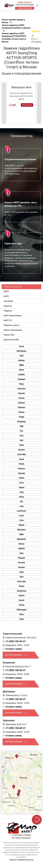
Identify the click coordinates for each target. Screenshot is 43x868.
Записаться (27, 105)
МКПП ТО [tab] (8, 320)
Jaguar (21, 487)
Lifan (21, 520)
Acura (21, 346)
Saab (22, 572)
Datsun (21, 412)
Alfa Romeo (21, 351)
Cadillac (22, 375)
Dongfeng (22, 422)
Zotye (21, 619)
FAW (22, 426)
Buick (21, 370)
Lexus (21, 516)
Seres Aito (21, 581)
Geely (21, 445)
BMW (21, 365)
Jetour (21, 497)
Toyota (21, 605)
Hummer (21, 469)
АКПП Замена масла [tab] (13, 316)
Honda (21, 464)
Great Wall (22, 454)
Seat (21, 577)
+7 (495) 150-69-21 (16, 641)
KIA (22, 501)
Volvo (21, 614)
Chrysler (21, 393)
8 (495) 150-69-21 (25, 2)
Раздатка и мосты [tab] (12, 325)
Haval (21, 459)
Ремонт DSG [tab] (9, 335)
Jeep (21, 492)
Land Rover (21, 511)
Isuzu (21, 483)
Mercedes (21, 530)
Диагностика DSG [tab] (11, 340)
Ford (21, 436)
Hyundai (21, 473)
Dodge (21, 417)
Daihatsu (21, 407)
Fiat (21, 431)
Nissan (22, 544)
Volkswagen (21, 610)
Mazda (21, 525)
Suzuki (21, 600)
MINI (21, 534)
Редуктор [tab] (8, 306)
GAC (22, 440)
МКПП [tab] (6, 291)
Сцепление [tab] (8, 301)
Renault (21, 567)
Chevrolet (21, 389)
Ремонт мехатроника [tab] (13, 330)
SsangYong (21, 591)
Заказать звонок (24, 8)
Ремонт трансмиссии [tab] (13, 287)
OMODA (21, 549)
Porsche (21, 563)
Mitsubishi (21, 539)
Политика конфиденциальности (21, 860)
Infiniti (21, 478)
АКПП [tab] (6, 296)
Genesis (22, 450)
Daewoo (21, 403)
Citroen (21, 398)
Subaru (21, 596)
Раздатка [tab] (8, 311)
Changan (22, 379)
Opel (21, 553)
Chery (21, 384)
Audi (21, 356)
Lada (21, 506)
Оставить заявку (14, 649)
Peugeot (21, 558)
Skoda (21, 586)
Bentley (21, 360)
